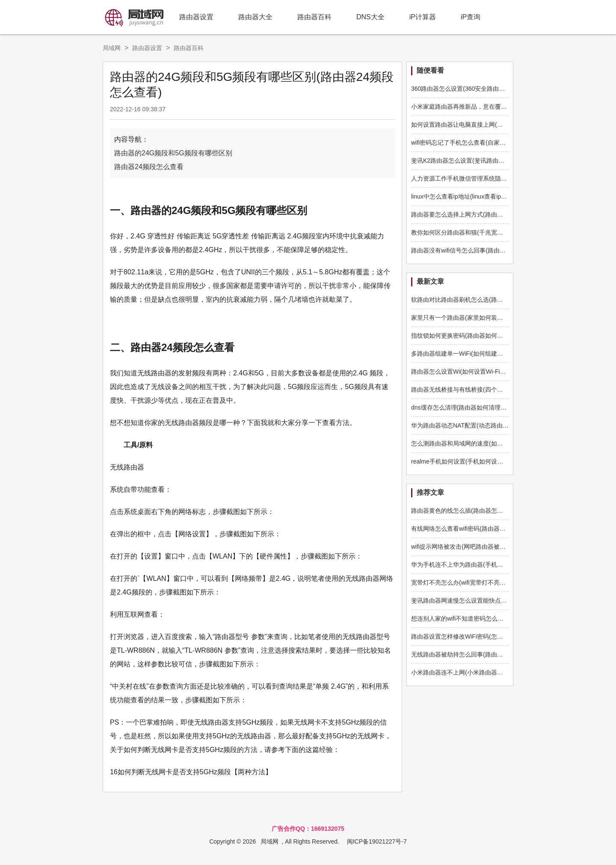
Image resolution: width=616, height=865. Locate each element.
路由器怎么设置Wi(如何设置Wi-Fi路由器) (465, 372)
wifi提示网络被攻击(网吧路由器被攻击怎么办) (471, 547)
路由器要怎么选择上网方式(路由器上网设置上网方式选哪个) (491, 214)
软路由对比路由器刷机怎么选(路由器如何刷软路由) (479, 300)
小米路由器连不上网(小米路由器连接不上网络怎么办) (482, 672)
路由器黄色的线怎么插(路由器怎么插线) (464, 511)
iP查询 (471, 17)
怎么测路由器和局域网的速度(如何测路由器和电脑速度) (485, 443)
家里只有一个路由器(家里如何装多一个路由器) (473, 318)
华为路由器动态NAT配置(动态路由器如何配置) (473, 425)
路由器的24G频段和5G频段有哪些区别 (173, 153)
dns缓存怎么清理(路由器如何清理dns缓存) (468, 407)
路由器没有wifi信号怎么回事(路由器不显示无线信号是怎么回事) (495, 250)
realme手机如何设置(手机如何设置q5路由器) (471, 461)
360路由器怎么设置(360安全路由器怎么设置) (471, 89)
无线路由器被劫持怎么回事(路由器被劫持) (467, 654)
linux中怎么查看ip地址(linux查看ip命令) (463, 196)
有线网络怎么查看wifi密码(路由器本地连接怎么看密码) (483, 529)
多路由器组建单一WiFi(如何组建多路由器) (467, 354)
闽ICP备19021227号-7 (377, 841)
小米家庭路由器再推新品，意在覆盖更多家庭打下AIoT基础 (489, 107)
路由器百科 (314, 17)
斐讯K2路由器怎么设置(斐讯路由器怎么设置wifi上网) (481, 161)
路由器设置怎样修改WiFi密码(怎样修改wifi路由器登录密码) (489, 636)
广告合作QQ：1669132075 (308, 829)
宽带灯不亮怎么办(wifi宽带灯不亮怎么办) (465, 583)
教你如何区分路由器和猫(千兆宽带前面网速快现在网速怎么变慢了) (500, 232)
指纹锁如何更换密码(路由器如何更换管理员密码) (476, 336)
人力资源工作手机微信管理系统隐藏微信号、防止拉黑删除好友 (495, 178)
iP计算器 (423, 17)
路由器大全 (255, 17)
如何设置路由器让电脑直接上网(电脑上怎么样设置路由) (485, 125)
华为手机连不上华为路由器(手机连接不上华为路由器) (482, 565)
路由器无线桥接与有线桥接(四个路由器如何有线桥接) (482, 389)
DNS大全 (370, 17)
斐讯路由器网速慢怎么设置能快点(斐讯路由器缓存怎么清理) (491, 600)
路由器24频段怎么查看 (149, 167)
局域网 (112, 48)
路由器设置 (196, 17)
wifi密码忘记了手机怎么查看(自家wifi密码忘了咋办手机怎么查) (494, 143)
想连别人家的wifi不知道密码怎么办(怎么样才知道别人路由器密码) (498, 618)
